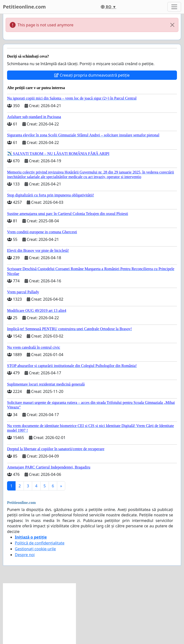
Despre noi (25, 555)
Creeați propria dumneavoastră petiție (92, 75)
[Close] (172, 25)
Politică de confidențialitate (40, 543)
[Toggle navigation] (174, 7)
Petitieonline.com (24, 7)
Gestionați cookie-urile (35, 549)
